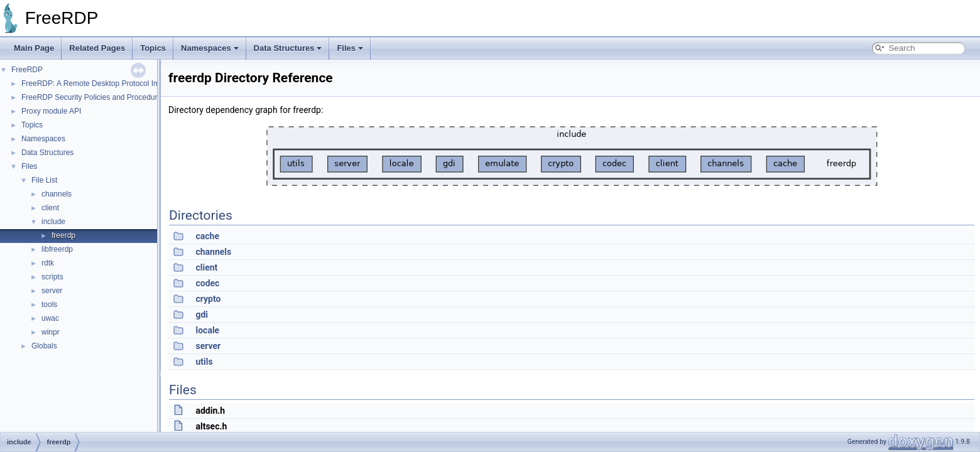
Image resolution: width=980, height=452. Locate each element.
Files (350, 48)
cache (207, 236)
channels (57, 194)
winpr (51, 332)
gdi (202, 315)
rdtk (48, 263)
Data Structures (288, 48)
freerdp (63, 235)
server (52, 291)
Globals (44, 346)
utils (204, 362)
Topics (153, 48)
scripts (52, 277)
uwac (50, 318)
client (50, 208)
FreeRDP (27, 70)
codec (207, 283)
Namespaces (210, 48)
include (53, 222)
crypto (208, 299)
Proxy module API (51, 111)
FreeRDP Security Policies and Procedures (93, 97)
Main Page (34, 48)
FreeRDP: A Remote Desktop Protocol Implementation (112, 83)
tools (49, 304)
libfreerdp (57, 249)
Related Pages (97, 48)
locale (207, 330)
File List (44, 180)
